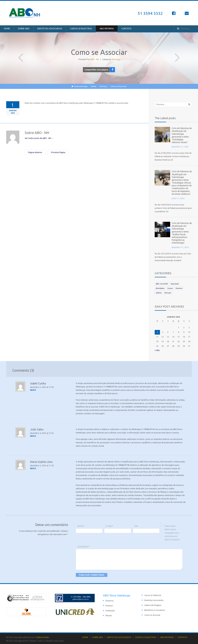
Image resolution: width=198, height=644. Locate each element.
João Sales (37, 429)
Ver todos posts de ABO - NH (39, 138)
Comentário (83, 546)
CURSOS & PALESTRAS (81, 29)
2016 (13, 113)
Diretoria (110, 600)
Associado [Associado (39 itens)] (175, 283)
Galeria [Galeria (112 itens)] (159, 292)
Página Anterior (21, 55)
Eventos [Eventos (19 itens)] (179, 288)
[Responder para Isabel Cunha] (33, 389)
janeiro (13, 110)
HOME (7, 29)
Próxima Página (177, 55)
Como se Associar (152, 614)
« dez (157, 349)
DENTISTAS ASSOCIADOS (50, 29)
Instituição (110, 610)
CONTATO (126, 29)
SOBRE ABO (24, 29)
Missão (109, 615)
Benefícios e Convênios (155, 609)
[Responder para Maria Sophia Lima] (33, 468)
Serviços (116, 59)
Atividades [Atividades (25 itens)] (160, 288)
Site (136, 525)
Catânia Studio (42, 637)
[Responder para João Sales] (33, 435)
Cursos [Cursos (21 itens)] (170, 288)
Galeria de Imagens (153, 604)
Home (94, 86)
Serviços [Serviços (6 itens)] (168, 292)
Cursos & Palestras (153, 594)
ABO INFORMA (107, 29)
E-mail (109, 525)
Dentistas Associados (154, 599)
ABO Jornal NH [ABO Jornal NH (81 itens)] (162, 283)
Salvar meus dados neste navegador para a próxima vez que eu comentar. (172, 532)
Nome (81, 525)
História (109, 605)
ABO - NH (95, 59)
